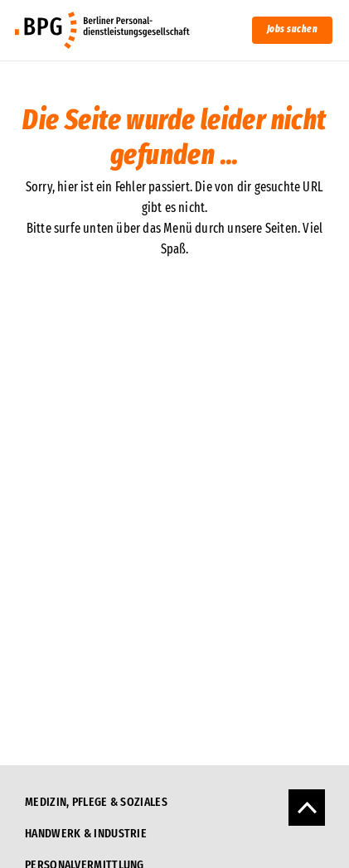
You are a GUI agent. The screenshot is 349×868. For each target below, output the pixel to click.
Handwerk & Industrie (86, 833)
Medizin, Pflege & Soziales (96, 802)
